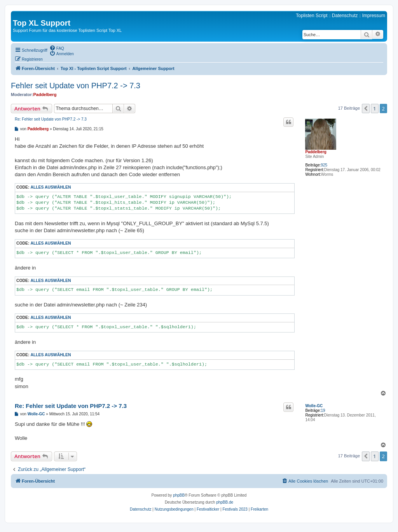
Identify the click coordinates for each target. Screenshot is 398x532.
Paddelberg (45, 94)
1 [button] (374, 108)
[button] (366, 108)
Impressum (374, 16)
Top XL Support (42, 23)
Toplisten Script (312, 16)
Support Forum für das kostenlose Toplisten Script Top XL (67, 30)
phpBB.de (225, 502)
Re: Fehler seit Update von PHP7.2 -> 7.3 (51, 119)
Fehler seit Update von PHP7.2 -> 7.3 (76, 86)
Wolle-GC (314, 406)
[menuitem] (57, 48)
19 (323, 410)
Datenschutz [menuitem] (345, 16)
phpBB (179, 495)
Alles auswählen (51, 187)
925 (324, 165)
